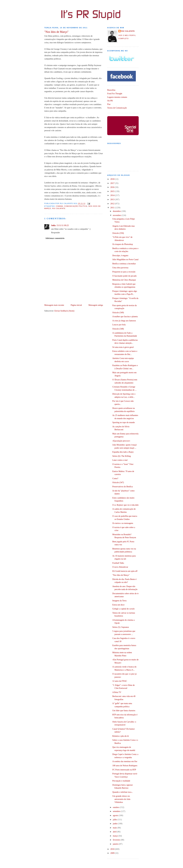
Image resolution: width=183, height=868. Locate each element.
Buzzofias (111, 90)
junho (115, 824)
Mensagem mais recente (54, 305)
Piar (109, 104)
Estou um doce (118, 605)
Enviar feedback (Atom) (64, 311)
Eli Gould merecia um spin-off (125, 571)
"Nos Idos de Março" (56, 32)
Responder (56, 233)
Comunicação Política (76, 206)
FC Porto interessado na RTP (124, 770)
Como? (115, 478)
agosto (116, 815)
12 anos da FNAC (120, 681)
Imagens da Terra (119, 601)
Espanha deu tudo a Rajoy (123, 452)
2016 (113, 187)
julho (115, 820)
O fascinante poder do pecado (125, 276)
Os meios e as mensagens (123, 523)
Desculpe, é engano (120, 255)
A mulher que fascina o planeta (125, 316)
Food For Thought (115, 94)
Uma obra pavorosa (120, 268)
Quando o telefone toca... (123, 792)
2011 (113, 208)
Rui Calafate (59, 208)
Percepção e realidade (121, 781)
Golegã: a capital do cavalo (124, 609)
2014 (113, 195)
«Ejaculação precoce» (121, 441)
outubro (116, 807)
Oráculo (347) (118, 482)
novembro (117, 215)
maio (115, 828)
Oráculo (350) (118, 233)
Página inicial (76, 305)
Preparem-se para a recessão (124, 272)
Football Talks (118, 563)
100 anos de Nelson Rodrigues (125, 766)
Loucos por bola (119, 325)
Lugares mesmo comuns (117, 97)
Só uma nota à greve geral (123, 347)
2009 (113, 853)
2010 (113, 849)
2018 (113, 179)
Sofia (53, 225)
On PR (110, 101)
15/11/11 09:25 (63, 225)
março (116, 836)
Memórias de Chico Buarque (124, 280)
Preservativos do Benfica (123, 487)
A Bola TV (117, 692)
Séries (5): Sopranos (121, 627)
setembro (117, 811)
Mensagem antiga (96, 305)
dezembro (117, 211)
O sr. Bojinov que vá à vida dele (125, 505)
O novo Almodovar (120, 567)
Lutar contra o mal (120, 460)
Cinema (59, 206)
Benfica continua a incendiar (124, 264)
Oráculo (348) (118, 329)
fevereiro (117, 840)
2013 (113, 199)
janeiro (116, 844)
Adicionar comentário (55, 238)
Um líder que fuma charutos (124, 710)
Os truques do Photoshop (123, 244)
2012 (113, 204)
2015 (113, 191)
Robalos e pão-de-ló (121, 736)
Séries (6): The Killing (122, 456)
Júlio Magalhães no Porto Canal (125, 259)
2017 (113, 183)
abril (115, 832)
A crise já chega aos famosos (124, 321)
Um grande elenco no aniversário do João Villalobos (121, 799)
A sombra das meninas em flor (125, 761)
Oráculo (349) (118, 312)
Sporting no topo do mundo (124, 422)
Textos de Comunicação (117, 108)
